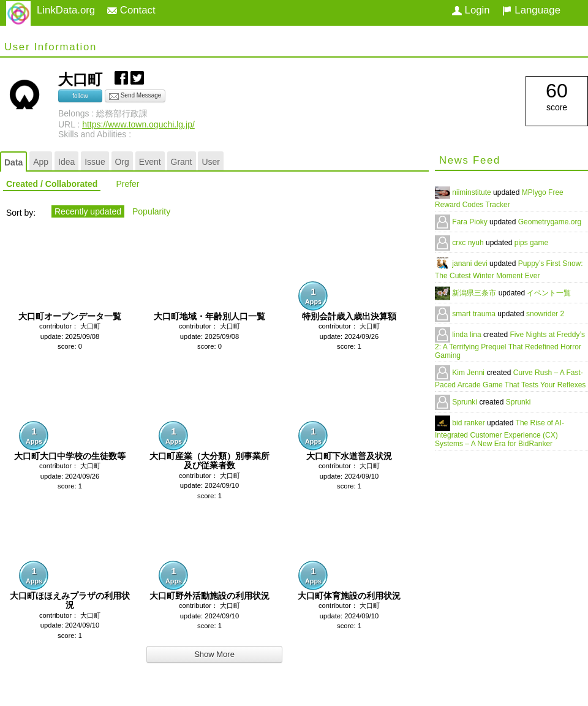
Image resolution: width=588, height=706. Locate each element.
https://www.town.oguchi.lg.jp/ (138, 124)
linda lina (468, 335)
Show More (214, 654)
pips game (531, 243)
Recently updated (88, 211)
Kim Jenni (469, 373)
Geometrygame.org (550, 222)
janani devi (471, 264)
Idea (66, 162)
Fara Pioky (471, 222)
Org (122, 162)
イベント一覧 (549, 293)
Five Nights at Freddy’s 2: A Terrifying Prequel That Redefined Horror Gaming (510, 345)
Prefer (127, 184)
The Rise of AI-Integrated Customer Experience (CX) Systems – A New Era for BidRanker (499, 433)
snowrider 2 (545, 314)
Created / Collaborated (52, 184)
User (211, 162)
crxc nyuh (469, 243)
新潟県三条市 (475, 293)
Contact (131, 10)
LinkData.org (66, 10)
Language (531, 10)
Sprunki (466, 402)
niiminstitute (473, 192)
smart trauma (475, 314)
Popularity (151, 211)
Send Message (135, 96)
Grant (182, 162)
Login (471, 10)
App (41, 162)
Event (150, 162)
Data (13, 162)
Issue (95, 162)
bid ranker (469, 423)
